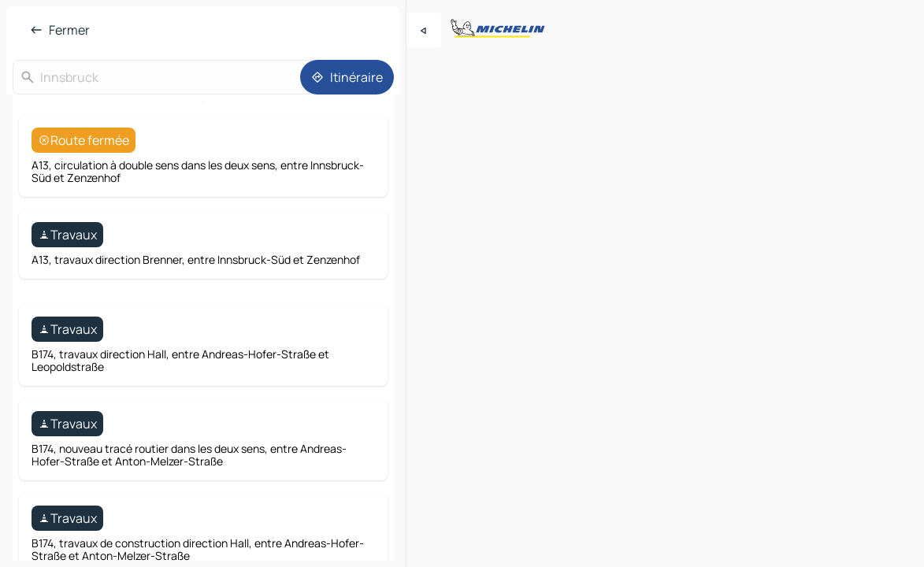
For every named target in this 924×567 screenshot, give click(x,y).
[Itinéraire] (347, 77)
